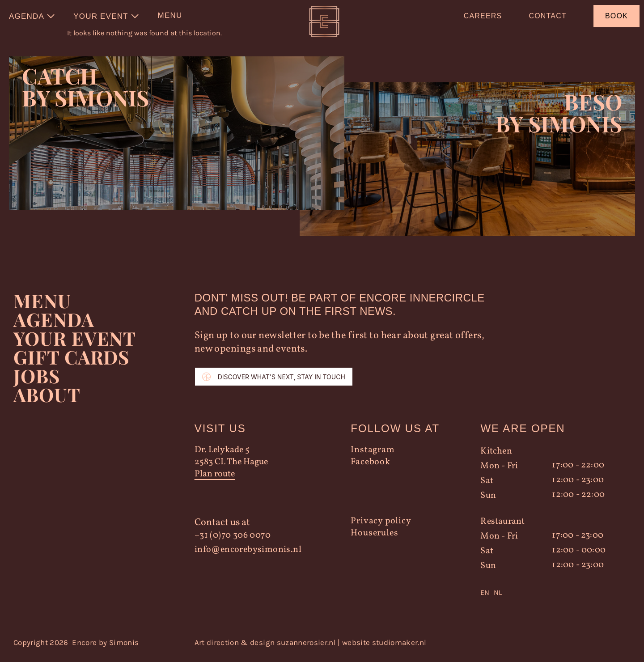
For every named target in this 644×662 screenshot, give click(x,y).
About (47, 399)
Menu (42, 305)
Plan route (215, 479)
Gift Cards (72, 361)
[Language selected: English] (549, 597)
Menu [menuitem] (170, 15)
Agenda (54, 324)
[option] (498, 597)
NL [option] (498, 597)
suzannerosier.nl (306, 647)
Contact (548, 16)
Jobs (37, 380)
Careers (483, 16)
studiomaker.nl (399, 647)
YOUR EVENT (74, 343)
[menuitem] (32, 16)
